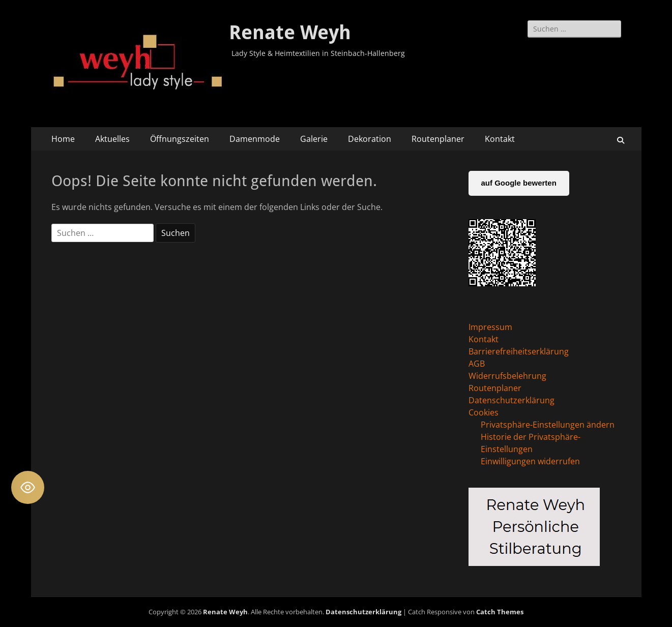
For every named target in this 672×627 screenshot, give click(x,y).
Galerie (314, 139)
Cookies (484, 412)
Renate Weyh (290, 33)
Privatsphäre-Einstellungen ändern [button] (548, 425)
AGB (477, 364)
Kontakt (500, 139)
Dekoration (370, 139)
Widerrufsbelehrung (507, 376)
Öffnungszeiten (180, 139)
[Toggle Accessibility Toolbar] (28, 487)
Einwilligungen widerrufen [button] (530, 461)
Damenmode (255, 139)
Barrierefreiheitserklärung (519, 351)
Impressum (490, 327)
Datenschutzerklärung (512, 400)
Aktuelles (112, 139)
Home (63, 139)
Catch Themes (500, 612)
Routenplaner (438, 139)
